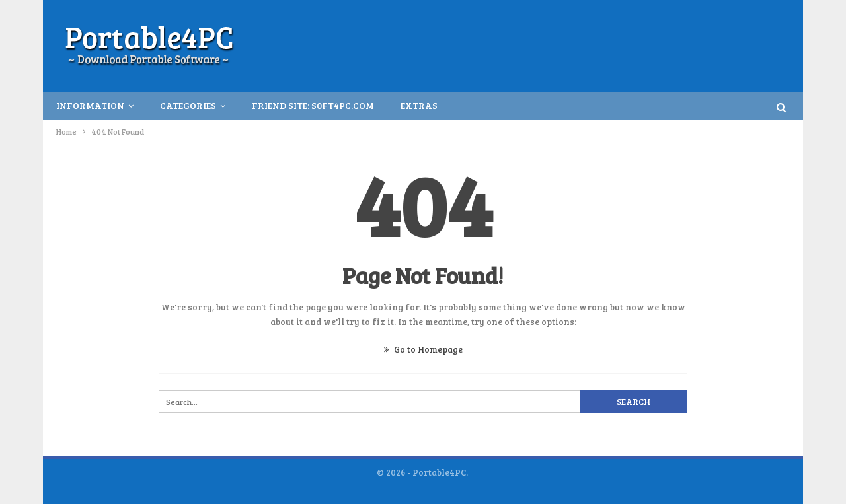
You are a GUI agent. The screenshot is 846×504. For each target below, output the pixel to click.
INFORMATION (90, 105)
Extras (419, 105)
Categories (188, 105)
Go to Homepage (423, 349)
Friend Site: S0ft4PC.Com (313, 105)
